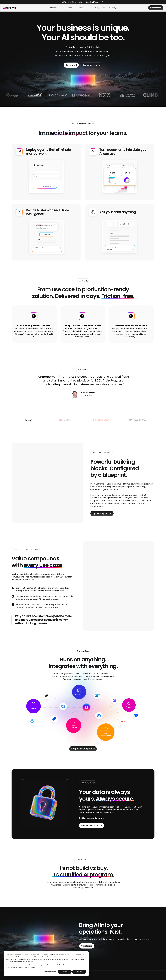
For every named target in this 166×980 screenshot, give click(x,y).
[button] (55, 8)
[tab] (28, 420)
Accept (65, 972)
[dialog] (46, 964)
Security (113, 8)
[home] (9, 8)
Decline (79, 972)
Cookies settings (50, 972)
